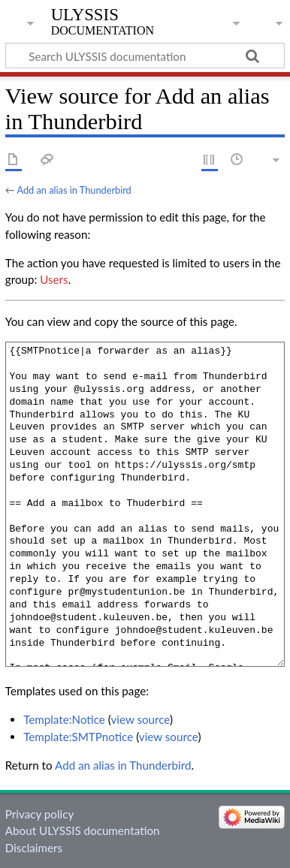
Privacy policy (39, 814)
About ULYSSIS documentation (83, 830)
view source (140, 719)
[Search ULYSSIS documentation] (145, 56)
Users (54, 279)
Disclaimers (34, 848)
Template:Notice (64, 719)
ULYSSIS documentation (103, 22)
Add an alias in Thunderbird (74, 190)
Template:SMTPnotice (78, 737)
